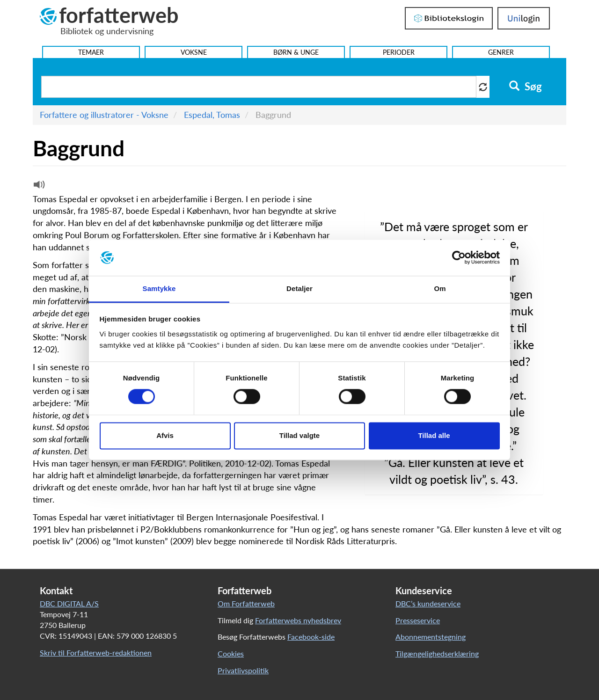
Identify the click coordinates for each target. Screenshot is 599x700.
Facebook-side (311, 637)
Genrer (501, 52)
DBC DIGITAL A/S (69, 603)
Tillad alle (434, 435)
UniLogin (524, 18)
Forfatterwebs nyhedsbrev (298, 620)
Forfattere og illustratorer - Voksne (104, 115)
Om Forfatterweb (246, 603)
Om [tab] (440, 288)
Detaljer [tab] (299, 288)
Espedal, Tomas (212, 115)
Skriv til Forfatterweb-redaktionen (96, 653)
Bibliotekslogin (449, 18)
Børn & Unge (296, 52)
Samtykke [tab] (159, 288)
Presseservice (418, 620)
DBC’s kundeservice (428, 603)
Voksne (194, 52)
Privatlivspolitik (243, 670)
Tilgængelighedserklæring (437, 653)
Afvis (165, 435)
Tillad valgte (299, 435)
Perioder (399, 52)
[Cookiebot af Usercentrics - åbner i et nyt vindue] (459, 258)
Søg (525, 87)
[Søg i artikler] (259, 87)
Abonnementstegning (431, 637)
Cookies (231, 653)
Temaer (91, 52)
